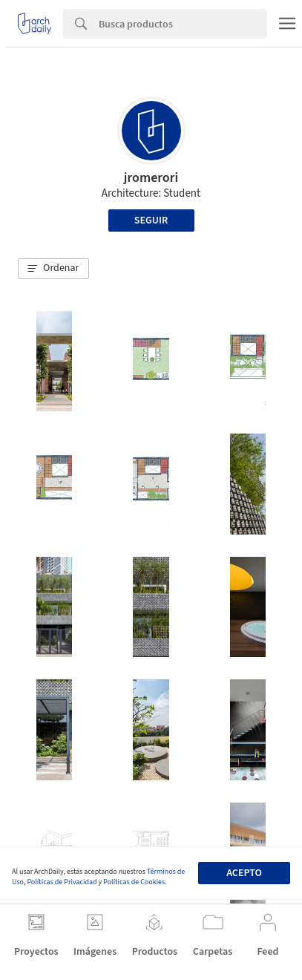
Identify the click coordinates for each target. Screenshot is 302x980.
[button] (53, 269)
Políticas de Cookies (134, 882)
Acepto (244, 873)
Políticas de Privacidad (62, 882)
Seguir (151, 220)
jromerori (151, 178)
